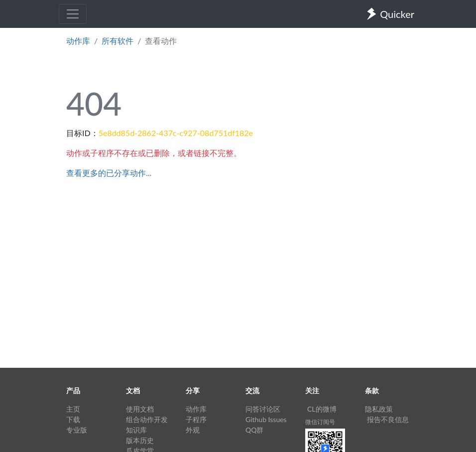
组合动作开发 (147, 419)
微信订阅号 (320, 422)
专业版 (77, 430)
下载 (73, 419)
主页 (73, 409)
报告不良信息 (388, 419)
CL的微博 (322, 409)
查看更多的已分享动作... (109, 173)
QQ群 (254, 430)
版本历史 (140, 440)
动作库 (78, 41)
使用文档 (140, 409)
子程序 (196, 419)
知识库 (136, 430)
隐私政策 (379, 409)
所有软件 (118, 41)
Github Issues (266, 419)
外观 (193, 430)
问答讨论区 (263, 409)
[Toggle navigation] (73, 14)
